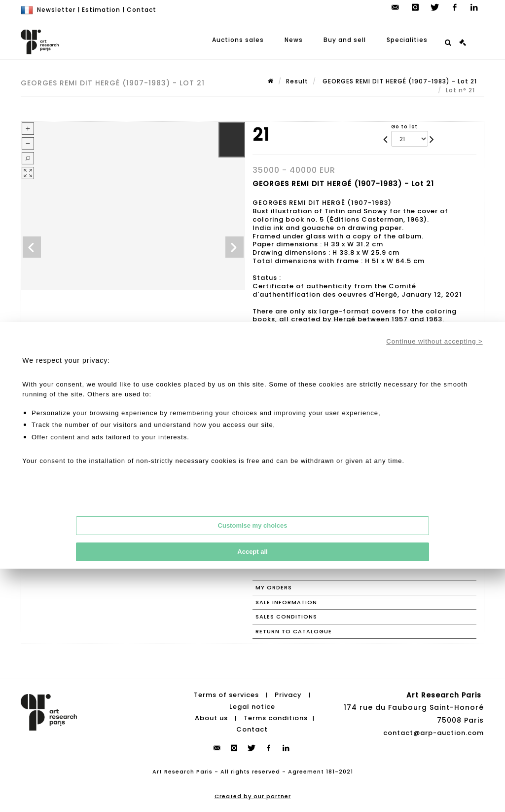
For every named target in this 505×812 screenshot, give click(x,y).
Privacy (288, 695)
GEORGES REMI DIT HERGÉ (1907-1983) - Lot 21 (399, 81)
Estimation (101, 10)
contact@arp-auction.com (433, 733)
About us (211, 718)
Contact (142, 10)
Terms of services (226, 695)
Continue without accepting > (434, 341)
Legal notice (252, 707)
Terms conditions (276, 718)
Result (297, 81)
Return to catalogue (294, 631)
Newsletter (56, 10)
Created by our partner (253, 796)
